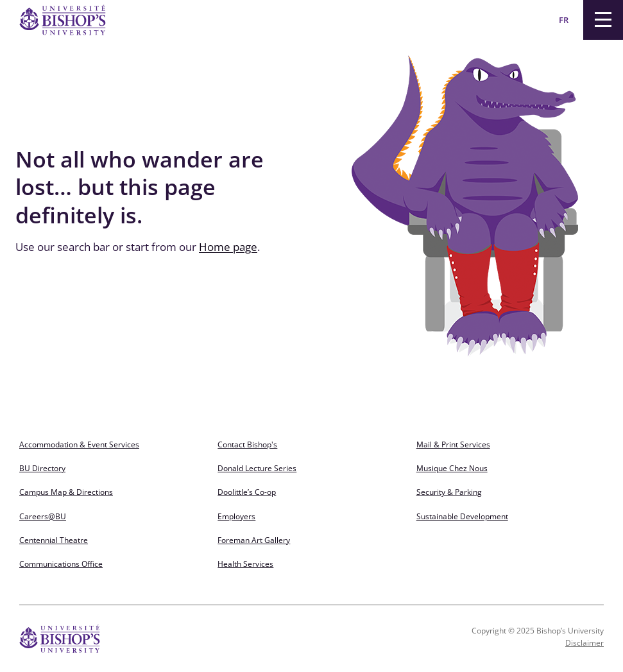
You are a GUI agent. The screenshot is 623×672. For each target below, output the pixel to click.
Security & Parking (449, 492)
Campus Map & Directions (66, 492)
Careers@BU (43, 516)
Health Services (245, 564)
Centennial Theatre (54, 540)
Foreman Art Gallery (254, 540)
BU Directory (42, 468)
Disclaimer (585, 643)
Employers (236, 516)
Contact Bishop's (247, 444)
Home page (228, 247)
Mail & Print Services (453, 444)
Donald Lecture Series (257, 468)
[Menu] (603, 20)
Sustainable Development (462, 516)
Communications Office (61, 564)
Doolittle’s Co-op (247, 492)
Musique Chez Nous (452, 468)
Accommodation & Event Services (79, 444)
